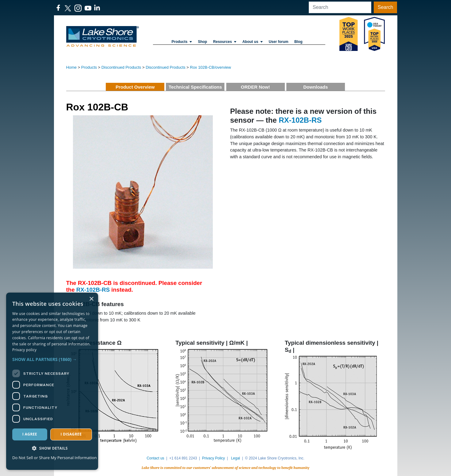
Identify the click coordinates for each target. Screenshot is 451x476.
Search (386, 7)
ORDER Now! (256, 87)
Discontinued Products (121, 67)
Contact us (155, 458)
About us (252, 42)
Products (182, 42)
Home (72, 67)
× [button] (91, 299)
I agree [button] (30, 434)
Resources (225, 42)
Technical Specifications (195, 87)
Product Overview (135, 87)
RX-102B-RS (93, 290)
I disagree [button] (71, 434)
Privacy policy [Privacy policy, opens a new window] (24, 350)
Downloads (315, 87)
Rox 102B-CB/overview (211, 67)
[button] (52, 359)
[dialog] (52, 381)
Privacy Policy (214, 458)
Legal (235, 458)
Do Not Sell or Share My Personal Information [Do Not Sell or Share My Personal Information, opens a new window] (54, 458)
